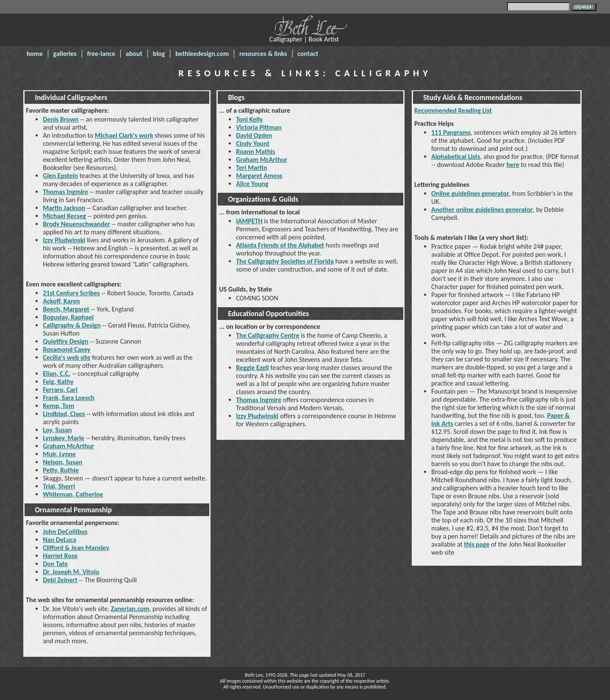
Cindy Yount (253, 143)
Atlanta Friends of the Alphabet (280, 245)
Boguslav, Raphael (68, 317)
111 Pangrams (451, 132)
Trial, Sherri (59, 486)
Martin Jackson (64, 208)
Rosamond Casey (67, 349)
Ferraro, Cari (60, 390)
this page (477, 544)
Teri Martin (251, 168)
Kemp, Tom (58, 406)
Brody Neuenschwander (76, 224)
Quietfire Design (65, 341)
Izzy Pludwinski (64, 240)
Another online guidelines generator (482, 210)
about (134, 54)
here (513, 165)
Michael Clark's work (124, 135)
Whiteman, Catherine (73, 494)
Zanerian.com (130, 609)
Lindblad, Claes (64, 414)
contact (308, 54)
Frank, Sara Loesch (69, 398)
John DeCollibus (65, 532)
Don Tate (55, 564)
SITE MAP (583, 7)
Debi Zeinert (60, 580)
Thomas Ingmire (65, 192)
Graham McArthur (68, 446)
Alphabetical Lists (456, 157)
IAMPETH (249, 221)
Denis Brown (61, 119)
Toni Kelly (249, 119)
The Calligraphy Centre (268, 335)
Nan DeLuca (60, 540)
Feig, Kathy (58, 382)
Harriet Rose (60, 556)
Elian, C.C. (57, 374)
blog (159, 54)
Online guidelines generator (470, 193)
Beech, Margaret (66, 309)
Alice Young (252, 184)
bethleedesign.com (202, 54)
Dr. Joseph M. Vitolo (71, 572)
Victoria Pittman (259, 127)
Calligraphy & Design (72, 325)
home (35, 54)
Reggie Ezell (252, 368)
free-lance (101, 54)
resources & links (263, 54)
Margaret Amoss (259, 176)
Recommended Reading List (453, 110)
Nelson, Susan (62, 462)
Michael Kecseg (64, 216)
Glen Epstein (60, 176)
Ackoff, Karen (61, 301)
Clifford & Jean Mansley (76, 548)
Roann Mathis (255, 151)
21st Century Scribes (71, 293)
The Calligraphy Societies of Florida (285, 261)
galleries (65, 54)
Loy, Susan (57, 430)
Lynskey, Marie (64, 438)
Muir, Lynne (59, 454)
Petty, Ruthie (61, 470)
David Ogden (254, 135)
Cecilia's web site (67, 357)
